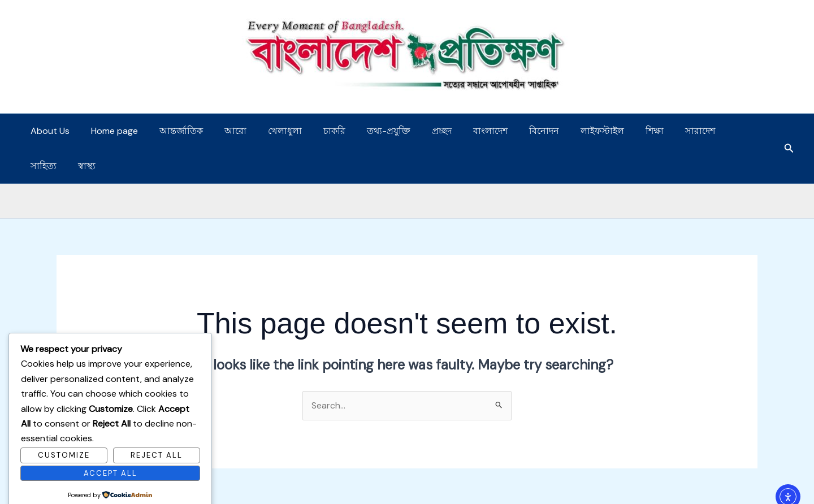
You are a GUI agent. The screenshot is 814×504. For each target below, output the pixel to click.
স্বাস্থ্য (744, 131)
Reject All (157, 436)
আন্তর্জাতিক (173, 131)
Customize (64, 436)
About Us (48, 131)
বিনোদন (512, 131)
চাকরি (316, 131)
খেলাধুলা (270, 131)
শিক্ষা (616, 131)
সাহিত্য (704, 131)
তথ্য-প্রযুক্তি (367, 131)
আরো (224, 131)
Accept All (111, 454)
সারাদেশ (658, 131)
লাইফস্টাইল (567, 131)
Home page (109, 131)
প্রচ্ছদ (416, 131)
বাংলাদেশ (462, 131)
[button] (789, 131)
